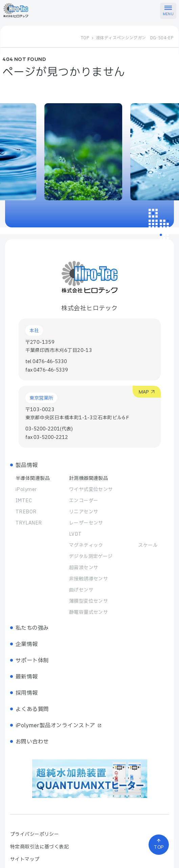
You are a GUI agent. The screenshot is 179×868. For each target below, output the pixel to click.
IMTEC (24, 501)
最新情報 (27, 677)
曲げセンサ (81, 590)
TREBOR (26, 512)
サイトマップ (25, 859)
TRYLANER (29, 523)
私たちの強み (32, 628)
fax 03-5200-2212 (47, 437)
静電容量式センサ (88, 612)
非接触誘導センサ (88, 579)
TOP (85, 38)
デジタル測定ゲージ (91, 557)
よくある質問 (32, 709)
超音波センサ (84, 568)
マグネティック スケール (113, 545)
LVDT (75, 534)
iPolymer (26, 489)
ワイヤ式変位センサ (91, 489)
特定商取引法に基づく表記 (39, 847)
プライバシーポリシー (35, 834)
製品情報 (27, 465)
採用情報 (27, 693)
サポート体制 (32, 661)
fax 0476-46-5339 (47, 370)
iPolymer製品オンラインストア (59, 726)
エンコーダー (84, 501)
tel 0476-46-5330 (46, 362)
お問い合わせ (32, 742)
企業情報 (27, 644)
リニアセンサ (84, 512)
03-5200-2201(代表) (49, 429)
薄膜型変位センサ (88, 601)
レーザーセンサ (86, 523)
